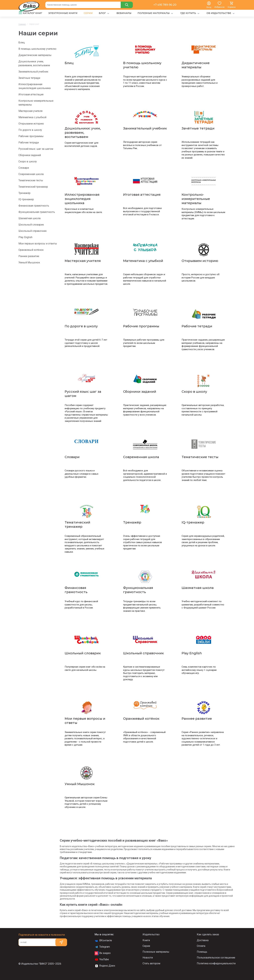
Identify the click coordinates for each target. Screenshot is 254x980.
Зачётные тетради (29, 78)
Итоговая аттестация (31, 94)
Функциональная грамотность (37, 212)
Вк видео (103, 953)
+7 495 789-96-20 (165, 5)
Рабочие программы (31, 136)
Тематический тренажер (33, 187)
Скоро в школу (28, 161)
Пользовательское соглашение (216, 958)
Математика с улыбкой (32, 117)
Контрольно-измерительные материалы (36, 103)
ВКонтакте (103, 941)
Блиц (22, 42)
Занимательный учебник (33, 72)
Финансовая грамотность (34, 206)
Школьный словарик (31, 225)
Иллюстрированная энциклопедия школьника (35, 86)
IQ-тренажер (26, 199)
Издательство (151, 934)
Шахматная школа (29, 218)
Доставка (203, 940)
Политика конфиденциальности (216, 963)
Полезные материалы (156, 952)
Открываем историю (31, 124)
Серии (146, 946)
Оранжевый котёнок (31, 250)
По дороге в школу (30, 130)
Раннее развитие (29, 256)
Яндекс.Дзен (105, 966)
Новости (148, 958)
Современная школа (31, 174)
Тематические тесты (31, 180)
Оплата (201, 946)
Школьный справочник (33, 231)
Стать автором (151, 963)
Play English (25, 237)
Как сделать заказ (208, 934)
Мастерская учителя (30, 111)
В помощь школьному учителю (37, 49)
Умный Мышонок (29, 262)
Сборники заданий (30, 155)
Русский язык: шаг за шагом (36, 149)
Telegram (102, 947)
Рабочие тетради (29, 143)
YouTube (102, 960)
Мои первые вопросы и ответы (38, 244)
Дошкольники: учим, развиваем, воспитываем (34, 63)
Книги (146, 940)
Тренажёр (24, 193)
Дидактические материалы (35, 55)
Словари (24, 168)
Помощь (202, 952)
